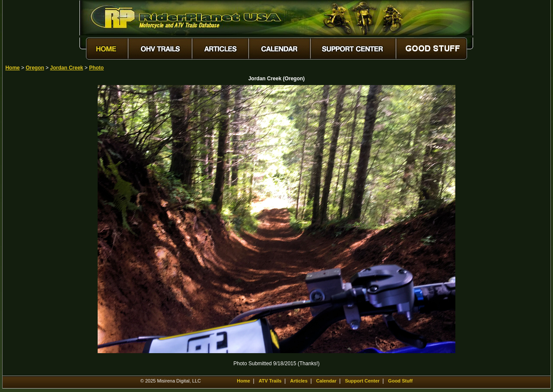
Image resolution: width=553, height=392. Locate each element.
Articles (299, 381)
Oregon (35, 68)
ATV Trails (270, 381)
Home (12, 68)
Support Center (362, 381)
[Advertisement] (35, 215)
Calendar (326, 381)
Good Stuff (400, 381)
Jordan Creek (67, 68)
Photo (96, 68)
